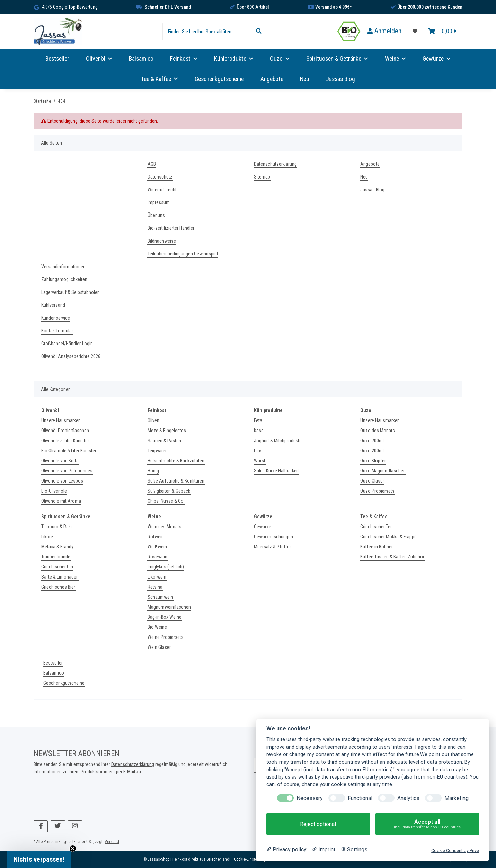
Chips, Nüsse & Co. (166, 501)
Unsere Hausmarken (61, 420)
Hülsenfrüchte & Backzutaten (176, 461)
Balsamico (54, 673)
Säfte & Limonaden (60, 577)
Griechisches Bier (58, 587)
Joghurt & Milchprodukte (278, 441)
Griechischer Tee (377, 527)
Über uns (156, 215)
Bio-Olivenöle (54, 491)
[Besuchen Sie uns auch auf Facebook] (41, 826)
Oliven (153, 420)
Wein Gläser (159, 647)
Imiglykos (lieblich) (166, 567)
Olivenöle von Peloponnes (67, 471)
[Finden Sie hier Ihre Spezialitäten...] (207, 32)
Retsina (155, 587)
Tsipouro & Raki (56, 527)
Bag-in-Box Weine (165, 617)
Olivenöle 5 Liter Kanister (65, 441)
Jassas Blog (340, 79)
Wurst (260, 461)
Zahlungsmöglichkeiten (64, 279)
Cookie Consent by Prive (455, 850)
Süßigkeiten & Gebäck (169, 491)
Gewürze (263, 527)
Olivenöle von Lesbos (62, 481)
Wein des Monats (165, 527)
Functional (360, 798)
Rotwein (156, 537)
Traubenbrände (56, 557)
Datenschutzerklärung (275, 164)
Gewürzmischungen (273, 537)
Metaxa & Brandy (57, 547)
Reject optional (318, 824)
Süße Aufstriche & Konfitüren (176, 481)
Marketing (457, 798)
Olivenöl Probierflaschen (65, 431)
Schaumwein (160, 597)
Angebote (272, 79)
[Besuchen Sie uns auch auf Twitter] (58, 826)
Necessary (310, 798)
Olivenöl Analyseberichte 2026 (71, 356)
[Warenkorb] (443, 31)
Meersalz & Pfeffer (272, 547)
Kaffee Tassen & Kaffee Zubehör (392, 557)
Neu (305, 79)
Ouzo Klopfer (373, 461)
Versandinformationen (63, 267)
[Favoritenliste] (415, 31)
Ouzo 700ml (372, 441)
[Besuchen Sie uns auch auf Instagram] (75, 826)
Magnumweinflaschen (169, 607)
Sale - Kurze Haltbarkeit (276, 471)
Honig (153, 471)
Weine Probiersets (166, 637)
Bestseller (53, 663)
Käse (259, 431)
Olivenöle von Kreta (60, 461)
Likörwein (157, 577)
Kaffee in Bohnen (377, 547)
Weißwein (157, 547)
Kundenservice (56, 318)
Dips (258, 451)
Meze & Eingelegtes (167, 431)
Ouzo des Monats (378, 431)
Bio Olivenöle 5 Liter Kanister (69, 451)
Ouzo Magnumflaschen (383, 471)
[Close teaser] (73, 849)
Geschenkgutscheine (64, 683)
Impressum (159, 202)
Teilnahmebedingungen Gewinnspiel (183, 254)
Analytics (408, 798)
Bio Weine (157, 627)
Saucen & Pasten (164, 441)
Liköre (47, 537)
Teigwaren (158, 451)
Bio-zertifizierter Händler (171, 228)
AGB (152, 164)
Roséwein (157, 557)
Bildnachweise (162, 241)
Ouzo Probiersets (377, 491)
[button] (384, 31)
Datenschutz (160, 177)
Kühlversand (53, 305)
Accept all (427, 824)
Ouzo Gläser (372, 481)
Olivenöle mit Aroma (61, 501)
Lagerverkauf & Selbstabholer (70, 292)
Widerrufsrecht (162, 190)
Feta (258, 420)
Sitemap (262, 177)
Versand (112, 842)
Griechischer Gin (57, 567)
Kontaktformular (57, 331)
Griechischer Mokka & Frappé (388, 537)
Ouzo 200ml (372, 451)
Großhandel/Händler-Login (67, 344)
